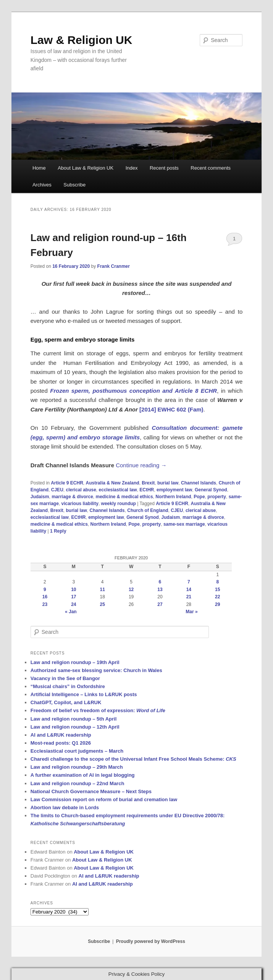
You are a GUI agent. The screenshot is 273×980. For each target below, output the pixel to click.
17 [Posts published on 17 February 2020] (73, 597)
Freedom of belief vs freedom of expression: (98, 710)
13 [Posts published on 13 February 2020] (160, 590)
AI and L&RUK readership (61, 735)
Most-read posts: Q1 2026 (61, 743)
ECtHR (147, 490)
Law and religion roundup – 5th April (74, 719)
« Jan (71, 612)
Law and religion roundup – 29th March (77, 767)
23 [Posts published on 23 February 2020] (45, 604)
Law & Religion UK (82, 40)
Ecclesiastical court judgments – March (77, 751)
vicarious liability (80, 504)
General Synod (211, 490)
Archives (42, 185)
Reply (58, 531)
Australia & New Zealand (113, 483)
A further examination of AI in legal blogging (83, 775)
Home (39, 168)
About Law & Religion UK (86, 168)
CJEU (57, 490)
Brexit (148, 483)
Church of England (148, 510)
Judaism (40, 497)
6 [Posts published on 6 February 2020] (160, 582)
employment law (174, 490)
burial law (168, 483)
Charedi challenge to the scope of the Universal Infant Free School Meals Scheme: (133, 759)
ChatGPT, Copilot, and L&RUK (66, 702)
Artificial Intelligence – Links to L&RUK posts (84, 694)
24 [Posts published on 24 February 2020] (73, 604)
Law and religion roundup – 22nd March (78, 783)
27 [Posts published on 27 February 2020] (160, 604)
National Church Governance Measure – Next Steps (91, 791)
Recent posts (164, 168)
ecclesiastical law (118, 490)
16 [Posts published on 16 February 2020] (45, 597)
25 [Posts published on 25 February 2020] (103, 604)
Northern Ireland (173, 497)
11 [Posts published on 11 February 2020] (103, 590)
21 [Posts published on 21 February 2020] (189, 597)
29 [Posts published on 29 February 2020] (217, 604)
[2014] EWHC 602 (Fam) (171, 409)
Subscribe (74, 185)
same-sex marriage (184, 524)
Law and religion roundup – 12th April (75, 727)
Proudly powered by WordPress (151, 941)
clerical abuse (81, 490)
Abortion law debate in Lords (65, 807)
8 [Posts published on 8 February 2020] (217, 582)
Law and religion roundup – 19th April (75, 662)
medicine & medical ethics (124, 497)
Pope (199, 497)
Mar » (191, 612)
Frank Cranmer (114, 266)
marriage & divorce (72, 497)
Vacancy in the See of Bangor (65, 678)
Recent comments (211, 168)
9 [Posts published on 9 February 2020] (45, 590)
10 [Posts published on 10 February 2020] (73, 590)
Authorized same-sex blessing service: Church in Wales (96, 670)
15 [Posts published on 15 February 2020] (217, 590)
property (217, 497)
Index (132, 168)
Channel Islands (199, 483)
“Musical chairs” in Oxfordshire (68, 686)
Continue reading (141, 465)
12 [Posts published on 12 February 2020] (131, 590)
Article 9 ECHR (67, 483)
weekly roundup (119, 504)
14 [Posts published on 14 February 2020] (189, 590)
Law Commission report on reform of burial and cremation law (104, 799)
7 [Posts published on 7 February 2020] (189, 582)
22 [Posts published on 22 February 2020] (217, 597)
